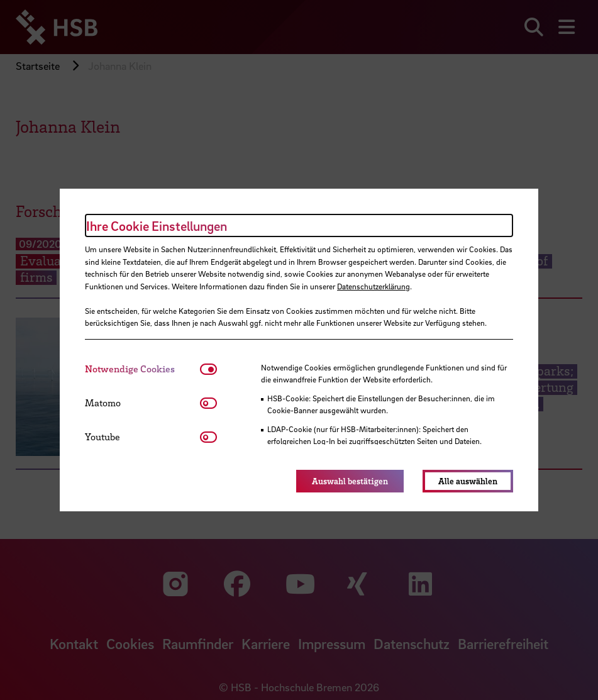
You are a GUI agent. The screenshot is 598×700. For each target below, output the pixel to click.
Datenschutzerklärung (374, 286)
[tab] (142, 369)
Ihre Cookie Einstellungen (157, 226)
